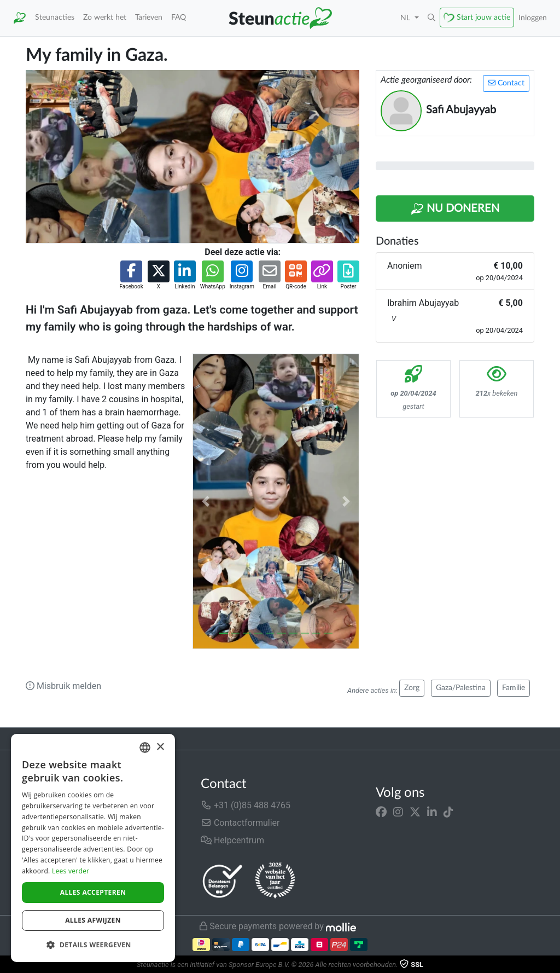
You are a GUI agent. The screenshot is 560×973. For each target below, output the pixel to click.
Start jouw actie (483, 17)
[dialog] (93, 848)
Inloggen (533, 18)
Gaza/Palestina (461, 688)
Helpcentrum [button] (232, 840)
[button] (431, 18)
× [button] (160, 747)
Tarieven (149, 17)
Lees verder (71, 871)
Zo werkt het (105, 17)
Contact (506, 83)
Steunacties (55, 17)
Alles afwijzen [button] (93, 920)
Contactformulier (240, 823)
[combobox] (145, 748)
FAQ (179, 17)
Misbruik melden (63, 686)
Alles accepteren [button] (93, 892)
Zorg (412, 688)
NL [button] (406, 18)
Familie (514, 688)
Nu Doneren (455, 209)
